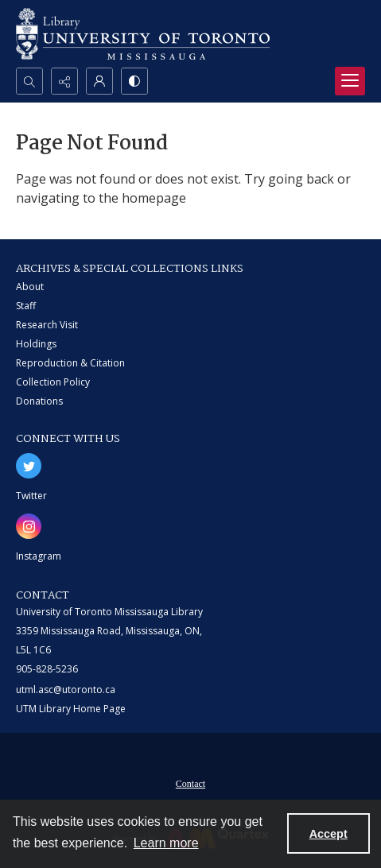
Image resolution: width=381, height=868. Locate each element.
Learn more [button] (166, 843)
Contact (190, 784)
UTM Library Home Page (71, 709)
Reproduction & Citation (70, 363)
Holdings (36, 344)
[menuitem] (190, 782)
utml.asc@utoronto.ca (66, 690)
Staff (26, 306)
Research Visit (47, 325)
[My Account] (99, 81)
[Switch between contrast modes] (134, 81)
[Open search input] (29, 81)
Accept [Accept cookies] (329, 834)
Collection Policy (53, 382)
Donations (39, 401)
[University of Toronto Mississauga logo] (143, 34)
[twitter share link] (29, 466)
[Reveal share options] (64, 81)
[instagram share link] (29, 526)
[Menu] (350, 81)
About (30, 287)
